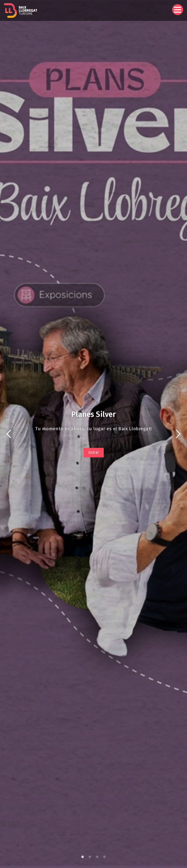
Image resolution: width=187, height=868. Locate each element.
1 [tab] (83, 857)
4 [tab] (104, 857)
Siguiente (178, 434)
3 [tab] (97, 857)
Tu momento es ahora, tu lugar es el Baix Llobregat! (93, 429)
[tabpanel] (93, 434)
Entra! (94, 452)
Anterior (9, 434)
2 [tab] (90, 857)
